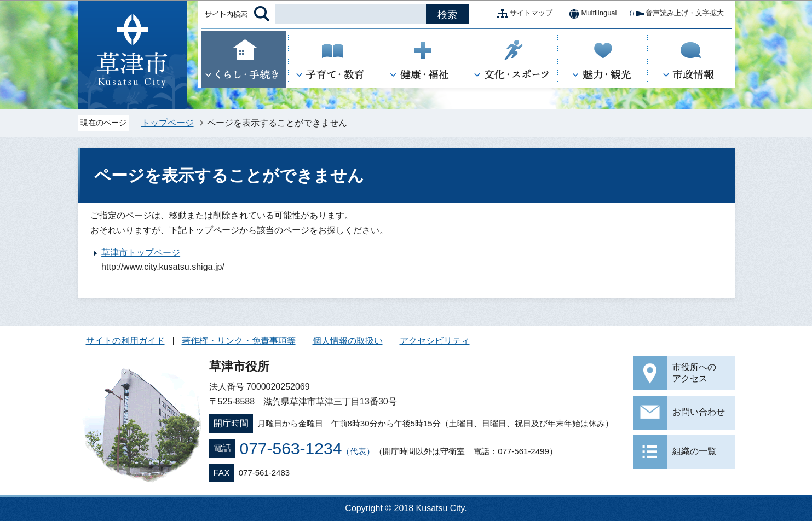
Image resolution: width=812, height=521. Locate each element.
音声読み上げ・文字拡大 (676, 14)
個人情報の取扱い (348, 341)
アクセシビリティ (435, 341)
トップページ (168, 123)
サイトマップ (522, 14)
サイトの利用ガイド (125, 341)
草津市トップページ (141, 253)
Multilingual (590, 14)
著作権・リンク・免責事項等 (239, 341)
